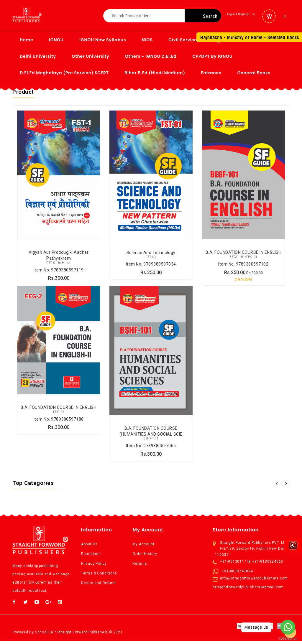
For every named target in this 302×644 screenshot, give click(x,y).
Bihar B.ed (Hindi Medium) (155, 73)
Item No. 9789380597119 (59, 271)
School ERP (46, 635)
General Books (254, 73)
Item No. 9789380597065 (151, 448)
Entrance (211, 73)
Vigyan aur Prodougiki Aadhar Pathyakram (59, 258)
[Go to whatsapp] (288, 627)
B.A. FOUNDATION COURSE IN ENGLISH (244, 255)
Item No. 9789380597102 (243, 265)
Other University (90, 56)
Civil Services (184, 40)
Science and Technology (151, 255)
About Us (89, 547)
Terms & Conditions (99, 576)
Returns (140, 566)
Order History (145, 557)
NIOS (147, 40)
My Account (143, 547)
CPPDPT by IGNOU (212, 56)
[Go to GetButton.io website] (288, 638)
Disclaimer (91, 557)
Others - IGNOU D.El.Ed (151, 56)
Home (26, 40)
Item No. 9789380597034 (151, 265)
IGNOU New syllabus (103, 40)
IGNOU (56, 40)
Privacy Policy (94, 566)
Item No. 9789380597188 (59, 422)
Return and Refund (99, 586)
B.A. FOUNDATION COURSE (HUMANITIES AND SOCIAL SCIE (151, 435)
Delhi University (38, 56)
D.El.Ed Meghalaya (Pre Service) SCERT (64, 73)
